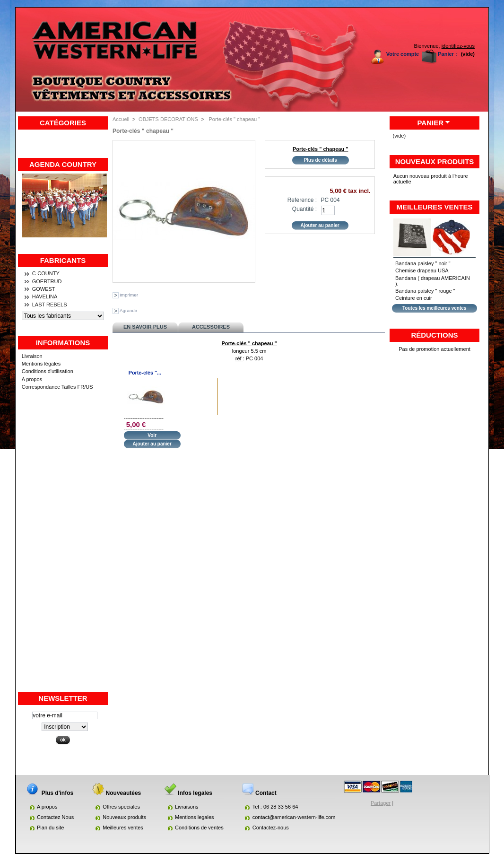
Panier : (447, 54)
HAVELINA (45, 296)
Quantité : (304, 209)
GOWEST (44, 289)
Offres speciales (121, 807)
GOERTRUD (47, 281)
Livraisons (187, 807)
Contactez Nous (55, 817)
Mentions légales (41, 364)
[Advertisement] (63, 549)
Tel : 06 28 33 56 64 (275, 807)
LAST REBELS (50, 305)
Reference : (302, 200)
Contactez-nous (271, 828)
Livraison (32, 356)
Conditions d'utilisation (48, 371)
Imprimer (129, 295)
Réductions (434, 335)
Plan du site (50, 828)
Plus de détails (321, 160)
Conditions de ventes (199, 828)
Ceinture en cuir (414, 298)
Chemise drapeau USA (422, 270)
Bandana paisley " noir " (423, 263)
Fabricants (63, 260)
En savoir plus (145, 327)
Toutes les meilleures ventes (434, 308)
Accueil (121, 119)
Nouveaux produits (435, 161)
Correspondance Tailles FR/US (57, 387)
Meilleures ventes (435, 207)
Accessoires (211, 327)
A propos (32, 379)
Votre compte (403, 54)
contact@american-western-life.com (294, 817)
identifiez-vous (458, 46)
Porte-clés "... (145, 373)
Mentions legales (195, 817)
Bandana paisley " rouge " (425, 291)
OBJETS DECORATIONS (168, 119)
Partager (381, 803)
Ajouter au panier (152, 444)
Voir (152, 435)
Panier (430, 123)
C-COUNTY (46, 273)
